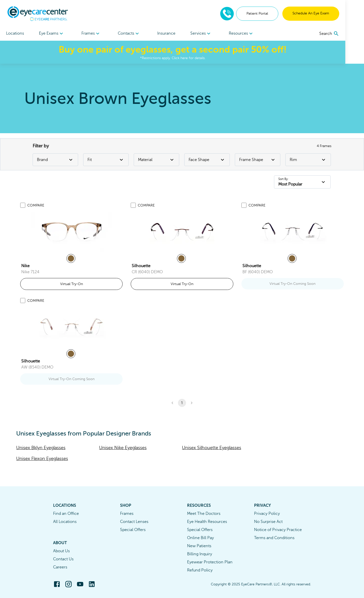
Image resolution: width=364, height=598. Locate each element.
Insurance (176, 33)
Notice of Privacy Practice (278, 530)
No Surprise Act (268, 522)
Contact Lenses (134, 522)
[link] (72, 232)
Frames (127, 514)
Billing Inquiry (200, 554)
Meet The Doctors (204, 514)
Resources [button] (255, 34)
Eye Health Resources (207, 522)
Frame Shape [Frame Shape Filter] (258, 160)
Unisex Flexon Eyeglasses (42, 458)
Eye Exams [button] (54, 34)
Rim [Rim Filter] (308, 160)
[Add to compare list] (23, 205)
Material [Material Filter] (156, 160)
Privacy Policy (267, 514)
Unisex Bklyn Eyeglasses (41, 448)
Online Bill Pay (200, 538)
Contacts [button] (136, 34)
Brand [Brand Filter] (55, 160)
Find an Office (66, 514)
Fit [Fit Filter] (106, 160)
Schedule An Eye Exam (329, 13)
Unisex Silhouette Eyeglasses (212, 448)
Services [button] (213, 34)
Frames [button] (96, 34)
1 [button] (182, 403)
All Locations (65, 522)
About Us (61, 551)
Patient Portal (276, 14)
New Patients (199, 546)
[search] (348, 34)
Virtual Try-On (72, 284)
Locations (15, 33)
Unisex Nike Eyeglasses (123, 448)
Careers (60, 567)
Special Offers (133, 530)
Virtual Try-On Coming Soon (292, 284)
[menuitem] (54, 33)
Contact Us (63, 559)
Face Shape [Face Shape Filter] (207, 160)
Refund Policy (200, 570)
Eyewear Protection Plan (210, 562)
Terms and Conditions (274, 538)
